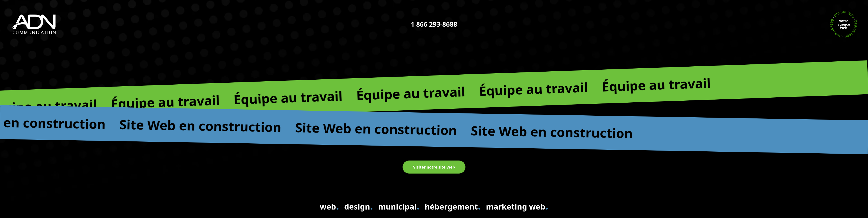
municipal (399, 206)
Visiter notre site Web (434, 167)
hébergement (453, 206)
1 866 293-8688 (434, 24)
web (329, 206)
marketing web (517, 206)
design (359, 206)
